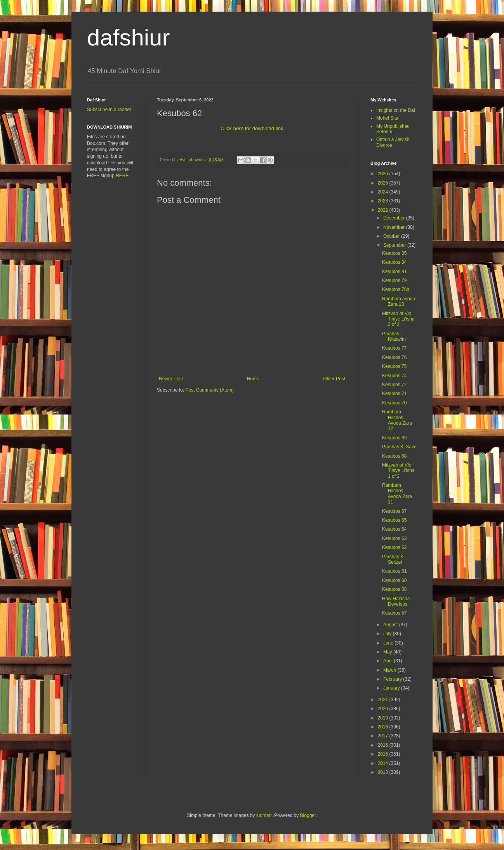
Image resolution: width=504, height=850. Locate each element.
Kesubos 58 (394, 589)
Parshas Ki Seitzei (393, 559)
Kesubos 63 (394, 538)
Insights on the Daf (396, 110)
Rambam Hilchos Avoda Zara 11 (397, 494)
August (391, 625)
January (392, 688)
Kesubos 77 (394, 348)
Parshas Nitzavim (394, 336)
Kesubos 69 (394, 438)
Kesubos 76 (394, 357)
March (390, 670)
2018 (384, 727)
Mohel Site (387, 118)
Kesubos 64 (394, 529)
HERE (122, 176)
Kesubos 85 (394, 253)
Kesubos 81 (394, 272)
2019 (384, 718)
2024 (384, 192)
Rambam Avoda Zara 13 (399, 301)
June (389, 643)
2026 (384, 174)
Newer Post (171, 379)
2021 (384, 700)
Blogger (308, 815)
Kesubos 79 (394, 280)
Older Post (334, 379)
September (395, 245)
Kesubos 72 (394, 385)
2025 (384, 183)
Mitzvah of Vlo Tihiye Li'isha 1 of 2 (398, 471)
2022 (384, 210)
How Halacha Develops (396, 601)
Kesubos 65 (394, 520)
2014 (384, 763)
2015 (384, 754)
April (388, 661)
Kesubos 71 (394, 394)
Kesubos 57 (394, 613)
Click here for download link (252, 128)
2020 (384, 709)
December (395, 218)
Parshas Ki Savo (399, 447)
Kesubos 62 (394, 547)
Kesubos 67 (394, 511)
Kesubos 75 (394, 366)
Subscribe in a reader (109, 110)
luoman (264, 815)
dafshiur (128, 37)
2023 (384, 201)
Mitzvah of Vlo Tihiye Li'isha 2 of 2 (398, 319)
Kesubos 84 (394, 262)
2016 (384, 745)
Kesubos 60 (394, 580)
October (392, 236)
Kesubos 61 (394, 571)
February (393, 679)
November (395, 227)
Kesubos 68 (394, 456)
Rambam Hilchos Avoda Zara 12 (397, 420)
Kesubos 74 (394, 376)
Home (253, 379)
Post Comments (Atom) (209, 390)
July (388, 634)
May (388, 652)
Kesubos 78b (396, 289)
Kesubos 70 (394, 403)
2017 (384, 736)
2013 (384, 772)
